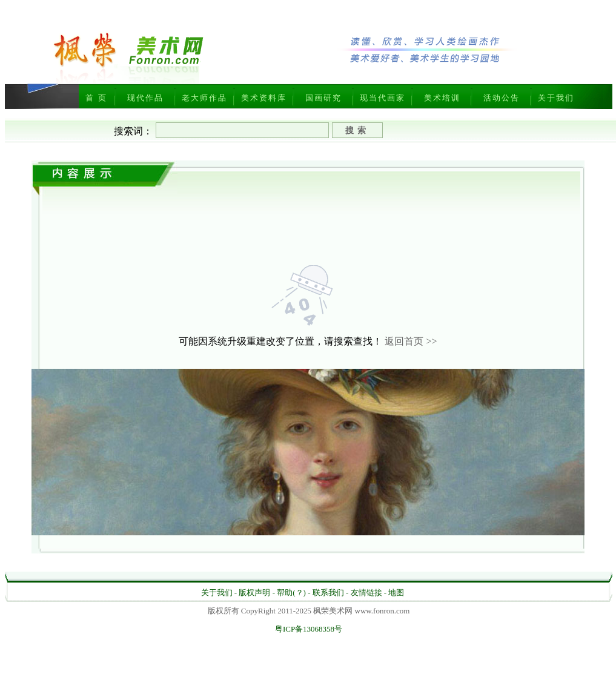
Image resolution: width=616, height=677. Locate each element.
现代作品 (145, 98)
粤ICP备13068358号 (309, 629)
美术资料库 (264, 98)
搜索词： (133, 131)
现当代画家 (383, 98)
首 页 (96, 98)
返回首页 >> (411, 341)
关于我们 (556, 98)
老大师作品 (204, 98)
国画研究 (323, 98)
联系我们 (328, 593)
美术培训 (442, 98)
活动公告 (502, 98)
